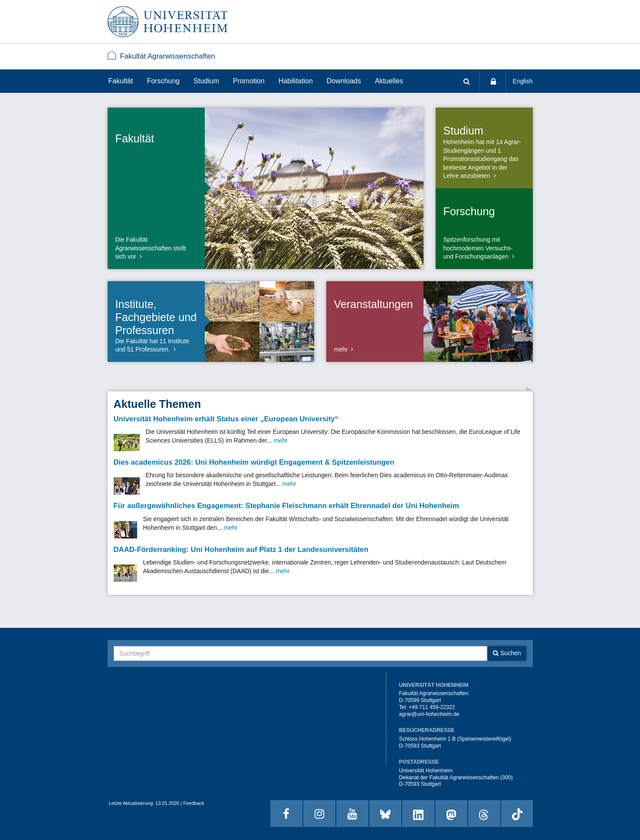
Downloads (344, 81)
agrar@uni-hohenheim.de (429, 714)
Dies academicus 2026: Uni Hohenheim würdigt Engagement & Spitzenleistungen (254, 462)
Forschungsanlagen (482, 256)
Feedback (194, 803)
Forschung (163, 81)
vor (132, 256)
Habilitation (296, 81)
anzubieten (475, 176)
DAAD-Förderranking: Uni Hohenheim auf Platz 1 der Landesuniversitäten (241, 550)
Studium (206, 81)
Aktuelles (389, 81)
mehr (341, 349)
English (523, 81)
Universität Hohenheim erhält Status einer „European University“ (226, 419)
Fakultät (121, 81)
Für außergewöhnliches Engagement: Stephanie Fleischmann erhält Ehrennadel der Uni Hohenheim (286, 506)
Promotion (249, 81)
